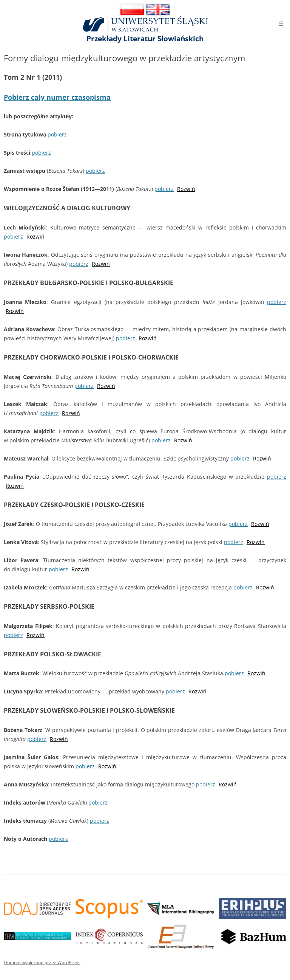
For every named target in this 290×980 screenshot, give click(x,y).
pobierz (57, 134)
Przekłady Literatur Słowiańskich (145, 39)
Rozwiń (186, 189)
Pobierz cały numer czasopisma (57, 97)
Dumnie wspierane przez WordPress (42, 962)
